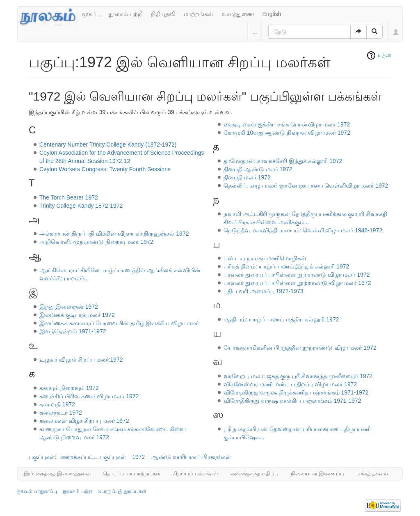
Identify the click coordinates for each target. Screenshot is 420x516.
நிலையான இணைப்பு (318, 474)
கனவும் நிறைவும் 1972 (69, 388)
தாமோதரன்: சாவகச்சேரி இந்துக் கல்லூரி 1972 (283, 161)
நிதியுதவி (163, 14)
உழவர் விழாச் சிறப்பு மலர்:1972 (81, 360)
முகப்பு (91, 14)
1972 (138, 457)
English (272, 14)
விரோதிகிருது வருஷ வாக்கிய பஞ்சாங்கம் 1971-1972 (292, 401)
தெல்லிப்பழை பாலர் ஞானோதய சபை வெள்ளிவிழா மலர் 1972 (306, 186)
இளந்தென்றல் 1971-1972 (73, 331)
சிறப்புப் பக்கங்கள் (196, 474)
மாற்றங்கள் (199, 14)
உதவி (385, 55)
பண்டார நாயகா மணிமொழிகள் (265, 258)
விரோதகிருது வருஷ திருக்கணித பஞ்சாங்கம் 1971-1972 (296, 392)
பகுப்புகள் (42, 457)
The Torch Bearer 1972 (69, 197)
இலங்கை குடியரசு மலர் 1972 (77, 315)
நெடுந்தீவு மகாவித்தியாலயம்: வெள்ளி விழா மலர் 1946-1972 (303, 230)
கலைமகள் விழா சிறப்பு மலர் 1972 (84, 421)
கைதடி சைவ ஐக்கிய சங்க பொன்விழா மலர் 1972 (287, 124)
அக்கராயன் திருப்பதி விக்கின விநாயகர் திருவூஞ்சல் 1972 (114, 234)
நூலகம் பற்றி (126, 14)
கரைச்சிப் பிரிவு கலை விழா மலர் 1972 (89, 396)
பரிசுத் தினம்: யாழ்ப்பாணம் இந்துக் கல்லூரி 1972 (286, 266)
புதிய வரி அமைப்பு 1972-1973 (264, 291)
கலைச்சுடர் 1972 (61, 413)
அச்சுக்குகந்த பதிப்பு (255, 474)
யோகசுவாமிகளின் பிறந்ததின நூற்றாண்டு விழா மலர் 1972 (300, 348)
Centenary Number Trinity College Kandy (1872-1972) (108, 144)
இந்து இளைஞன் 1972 (69, 307)
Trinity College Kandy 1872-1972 (81, 206)
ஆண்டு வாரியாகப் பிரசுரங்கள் (191, 457)
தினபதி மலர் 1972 (247, 177)
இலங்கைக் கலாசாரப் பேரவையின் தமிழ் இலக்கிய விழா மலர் (119, 323)
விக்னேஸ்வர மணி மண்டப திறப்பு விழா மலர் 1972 (290, 384)
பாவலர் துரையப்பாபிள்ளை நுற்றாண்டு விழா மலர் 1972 (297, 275)
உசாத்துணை (238, 14)
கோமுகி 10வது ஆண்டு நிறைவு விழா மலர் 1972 (287, 133)
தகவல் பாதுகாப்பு (37, 491)
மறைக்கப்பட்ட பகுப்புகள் (93, 457)
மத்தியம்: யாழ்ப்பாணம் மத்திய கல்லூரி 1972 (281, 319)
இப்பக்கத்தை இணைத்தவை (57, 474)
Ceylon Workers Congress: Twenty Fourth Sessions (105, 169)
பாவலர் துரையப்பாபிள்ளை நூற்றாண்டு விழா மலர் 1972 (297, 283)
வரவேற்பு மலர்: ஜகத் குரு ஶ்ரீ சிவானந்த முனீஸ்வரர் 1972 (298, 376)
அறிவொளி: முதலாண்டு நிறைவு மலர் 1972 (96, 242)
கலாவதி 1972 (57, 404)
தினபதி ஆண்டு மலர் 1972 (258, 169)
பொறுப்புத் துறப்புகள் (122, 491)
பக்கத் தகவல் (372, 474)
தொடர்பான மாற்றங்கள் (132, 474)
